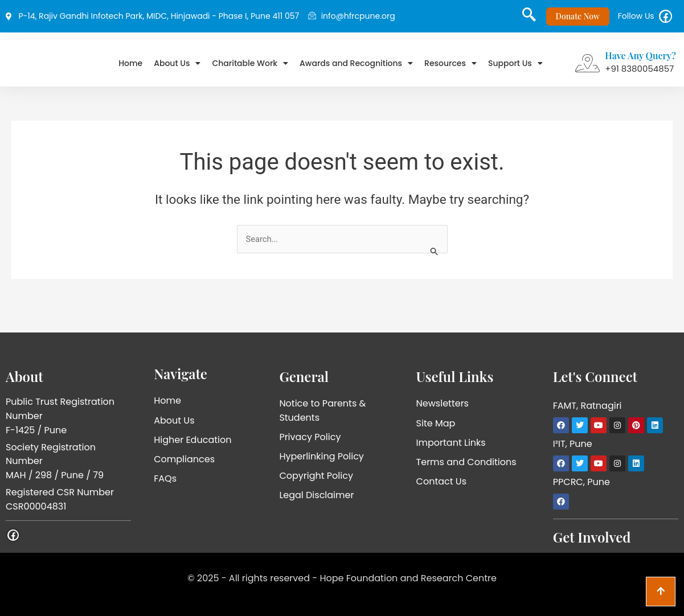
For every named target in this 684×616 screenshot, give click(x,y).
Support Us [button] (515, 67)
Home (130, 67)
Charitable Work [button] (250, 67)
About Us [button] (177, 67)
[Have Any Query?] (587, 67)
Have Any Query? (640, 59)
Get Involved (592, 537)
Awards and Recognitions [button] (356, 67)
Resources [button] (450, 67)
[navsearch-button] (525, 20)
